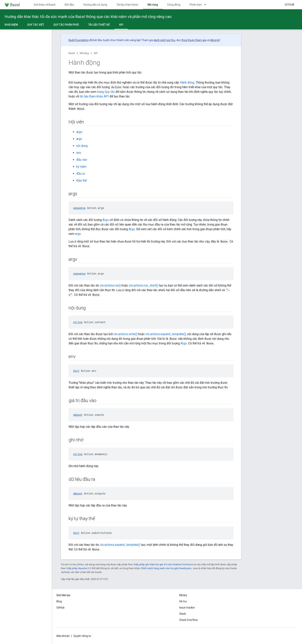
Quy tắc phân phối (66, 25)
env (79, 153)
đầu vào (82, 160)
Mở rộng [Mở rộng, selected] (153, 5)
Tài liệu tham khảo (127, 5)
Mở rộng (84, 53)
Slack (183, 614)
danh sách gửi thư (164, 40)
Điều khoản (63, 636)
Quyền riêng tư (82, 636)
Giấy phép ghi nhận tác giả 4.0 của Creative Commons (163, 564)
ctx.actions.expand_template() (166, 334)
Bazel (72, 53)
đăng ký (215, 40)
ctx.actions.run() (110, 285)
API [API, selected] (121, 25)
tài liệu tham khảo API (94, 96)
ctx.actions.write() (125, 334)
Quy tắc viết (36, 25)
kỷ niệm (81, 167)
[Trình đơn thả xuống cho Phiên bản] (207, 5)
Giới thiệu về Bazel (45, 5)
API (96, 53)
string (78, 322)
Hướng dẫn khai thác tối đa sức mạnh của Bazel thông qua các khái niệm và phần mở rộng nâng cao (88, 17)
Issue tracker (187, 608)
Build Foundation (79, 40)
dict (76, 371)
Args (106, 220)
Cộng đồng (174, 5)
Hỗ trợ (183, 601)
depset (78, 415)
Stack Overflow (189, 620)
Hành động (187, 82)
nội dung (82, 146)
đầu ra (81, 174)
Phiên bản (196, 5)
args (79, 132)
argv (79, 139)
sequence (79, 208)
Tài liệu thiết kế (99, 25)
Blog (59, 601)
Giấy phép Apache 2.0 (79, 568)
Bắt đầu (69, 5)
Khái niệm (11, 25)
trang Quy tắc (106, 92)
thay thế (81, 180)
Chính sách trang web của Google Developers (166, 568)
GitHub (289, 5)
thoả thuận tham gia (194, 40)
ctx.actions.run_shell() (143, 285)
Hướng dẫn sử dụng (95, 5)
